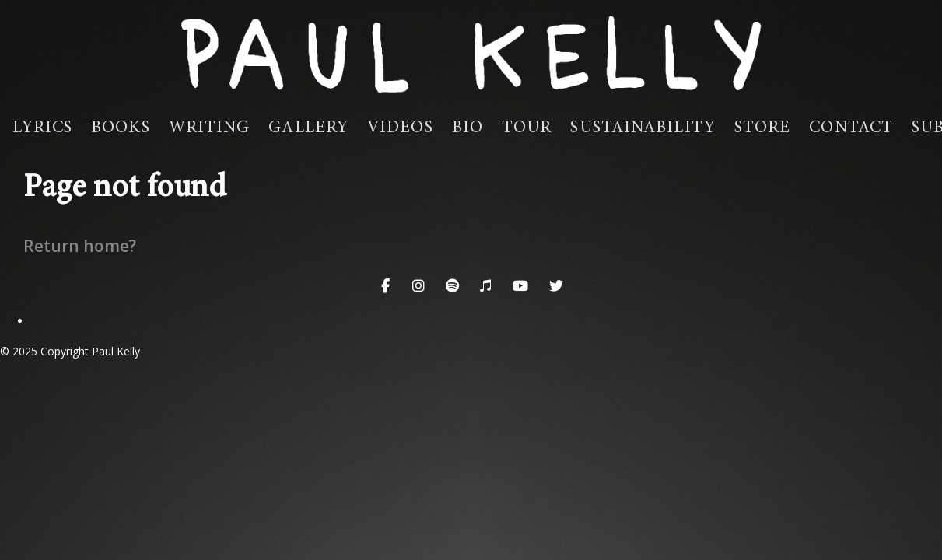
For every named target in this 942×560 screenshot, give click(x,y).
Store (763, 128)
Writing (210, 128)
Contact (851, 128)
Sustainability (643, 128)
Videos (400, 128)
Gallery (308, 128)
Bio (467, 128)
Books (121, 128)
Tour (527, 128)
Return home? (80, 246)
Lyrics (43, 128)
